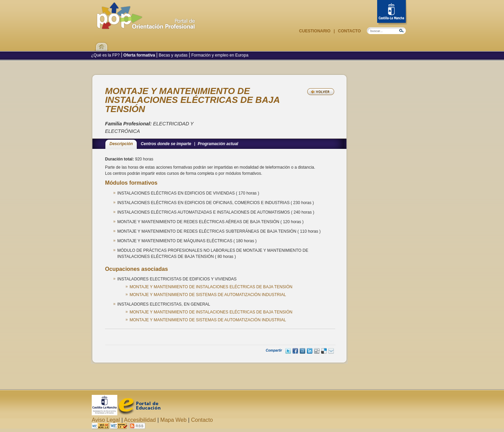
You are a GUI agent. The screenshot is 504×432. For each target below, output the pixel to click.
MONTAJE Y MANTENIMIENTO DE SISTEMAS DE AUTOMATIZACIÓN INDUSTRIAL (208, 295)
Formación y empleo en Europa (219, 55)
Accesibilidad (140, 420)
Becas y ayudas (173, 55)
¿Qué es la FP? (106, 55)
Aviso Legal (106, 420)
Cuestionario (315, 31)
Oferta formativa (139, 55)
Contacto (349, 31)
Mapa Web (173, 420)
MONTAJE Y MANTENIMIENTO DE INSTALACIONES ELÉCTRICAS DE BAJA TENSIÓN (211, 287)
